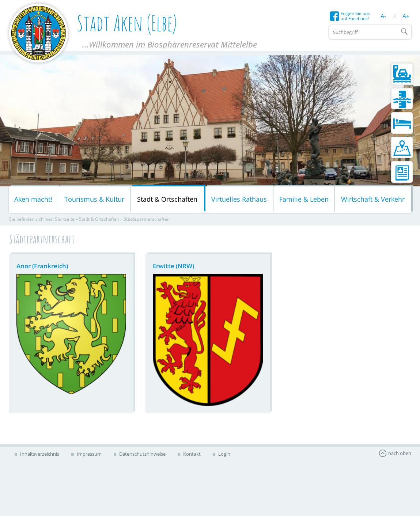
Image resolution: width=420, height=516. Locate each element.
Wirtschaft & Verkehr (373, 199)
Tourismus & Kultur (94, 199)
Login (224, 454)
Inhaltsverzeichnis (39, 454)
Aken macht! (33, 199)
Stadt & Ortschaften (167, 199)
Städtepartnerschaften (147, 219)
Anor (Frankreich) (42, 266)
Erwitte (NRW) (173, 266)
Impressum (89, 454)
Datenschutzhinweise (142, 454)
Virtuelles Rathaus (239, 199)
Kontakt (191, 454)
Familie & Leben (304, 199)
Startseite (65, 219)
